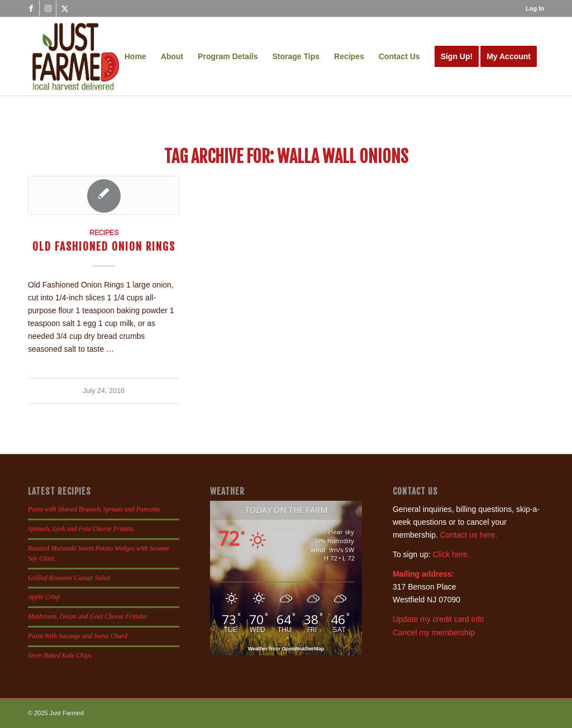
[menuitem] (532, 8)
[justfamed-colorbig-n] (76, 56)
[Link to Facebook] (31, 8)
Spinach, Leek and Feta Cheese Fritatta (81, 529)
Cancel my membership (434, 633)
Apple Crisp (44, 597)
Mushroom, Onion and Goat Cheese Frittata (87, 616)
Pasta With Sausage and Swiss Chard (78, 636)
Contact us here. (469, 535)
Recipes (104, 233)
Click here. (451, 554)
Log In (535, 8)
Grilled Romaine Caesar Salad (69, 578)
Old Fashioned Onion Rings (104, 246)
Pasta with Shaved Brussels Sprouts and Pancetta (94, 509)
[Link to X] (65, 8)
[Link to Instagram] (48, 8)
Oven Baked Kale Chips (60, 655)
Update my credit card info (438, 619)
